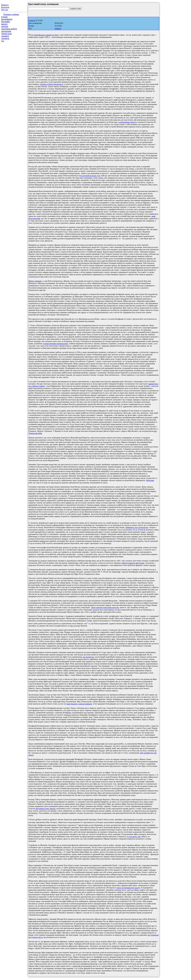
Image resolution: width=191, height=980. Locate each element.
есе (3, 41)
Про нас (5, 10)
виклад (4, 24)
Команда (5, 5)
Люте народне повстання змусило (105, 607)
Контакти (5, 7)
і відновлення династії (127, 122)
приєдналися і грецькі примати (79, 704)
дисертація (6, 31)
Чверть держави (35, 281)
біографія (5, 22)
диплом (5, 26)
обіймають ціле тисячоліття (137, 527)
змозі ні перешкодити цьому (128, 888)
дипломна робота (9, 29)
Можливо (150, 480)
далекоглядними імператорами (55, 344)
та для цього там (134, 836)
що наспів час (88, 657)
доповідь (5, 38)
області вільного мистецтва (133, 563)
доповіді (5, 36)
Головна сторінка (11, 14)
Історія (4, 17)
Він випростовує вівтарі (46, 809)
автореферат (7, 19)
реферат (58, 29)
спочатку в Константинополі (51, 84)
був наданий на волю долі (90, 176)
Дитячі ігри (6, 34)
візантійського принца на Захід (46, 35)
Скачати (32, 21)
